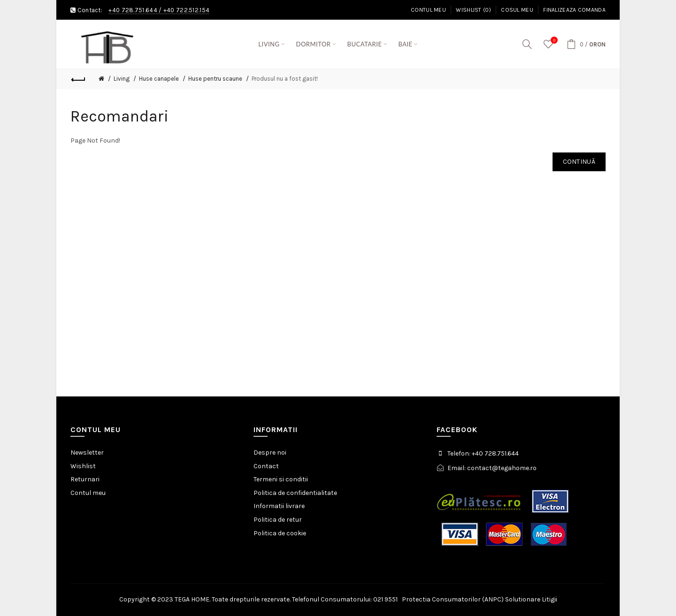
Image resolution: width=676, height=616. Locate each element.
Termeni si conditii (281, 479)
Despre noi (270, 452)
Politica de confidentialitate (295, 493)
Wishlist (83, 466)
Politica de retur (278, 520)
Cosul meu (517, 10)
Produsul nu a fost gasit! (285, 79)
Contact (266, 466)
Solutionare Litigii (531, 599)
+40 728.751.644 (133, 10)
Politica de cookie (280, 533)
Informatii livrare (279, 506)
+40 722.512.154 (187, 10)
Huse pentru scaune (215, 79)
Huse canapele (159, 79)
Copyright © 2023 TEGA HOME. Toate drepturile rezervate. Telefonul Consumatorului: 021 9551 (261, 599)
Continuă (579, 162)
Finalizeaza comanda (574, 10)
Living (122, 79)
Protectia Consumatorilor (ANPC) (453, 599)
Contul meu (428, 10)
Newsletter (87, 452)
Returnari (85, 479)
